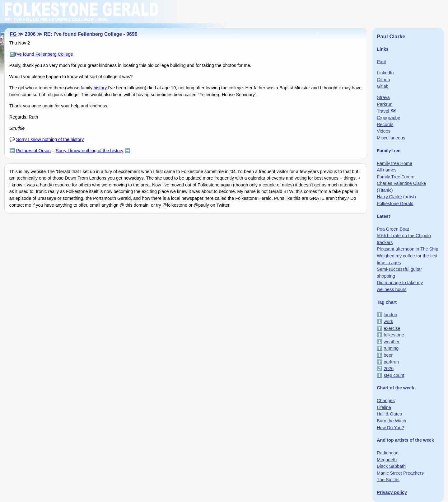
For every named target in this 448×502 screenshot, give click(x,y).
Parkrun (385, 104)
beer (388, 355)
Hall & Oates (389, 414)
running (391, 348)
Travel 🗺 (386, 111)
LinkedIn (385, 73)
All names (387, 170)
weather (392, 342)
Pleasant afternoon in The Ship (407, 249)
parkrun (391, 362)
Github (383, 80)
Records (385, 124)
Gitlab (383, 86)
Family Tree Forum (396, 177)
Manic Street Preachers (400, 473)
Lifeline (384, 407)
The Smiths (388, 480)
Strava (383, 97)
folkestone (394, 335)
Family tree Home (394, 163)
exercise (392, 328)
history (100, 88)
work (388, 321)
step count (394, 375)
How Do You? (390, 428)
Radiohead (388, 453)
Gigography (388, 118)
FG (13, 34)
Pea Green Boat (393, 229)
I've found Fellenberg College (44, 54)
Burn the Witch (391, 421)
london (390, 315)
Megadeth (387, 460)
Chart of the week (395, 388)
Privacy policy (392, 492)
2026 (389, 368)
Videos (384, 131)
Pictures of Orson (33, 151)
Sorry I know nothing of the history (50, 139)
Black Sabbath (391, 466)
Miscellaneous (391, 138)
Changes (386, 401)
